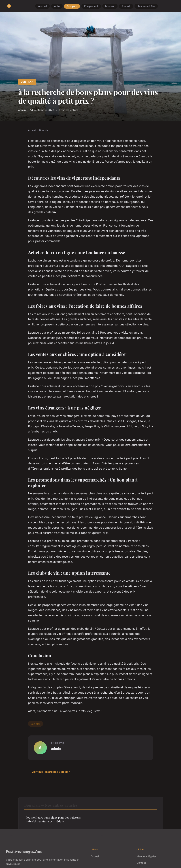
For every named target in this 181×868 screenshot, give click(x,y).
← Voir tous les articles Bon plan (49, 772)
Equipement (91, 6)
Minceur (110, 6)
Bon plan (72, 6)
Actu (57, 6)
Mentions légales (146, 856)
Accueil (42, 6)
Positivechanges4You (24, 851)
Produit (126, 6)
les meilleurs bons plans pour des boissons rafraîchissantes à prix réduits (54, 819)
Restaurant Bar (146, 6)
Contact (141, 863)
